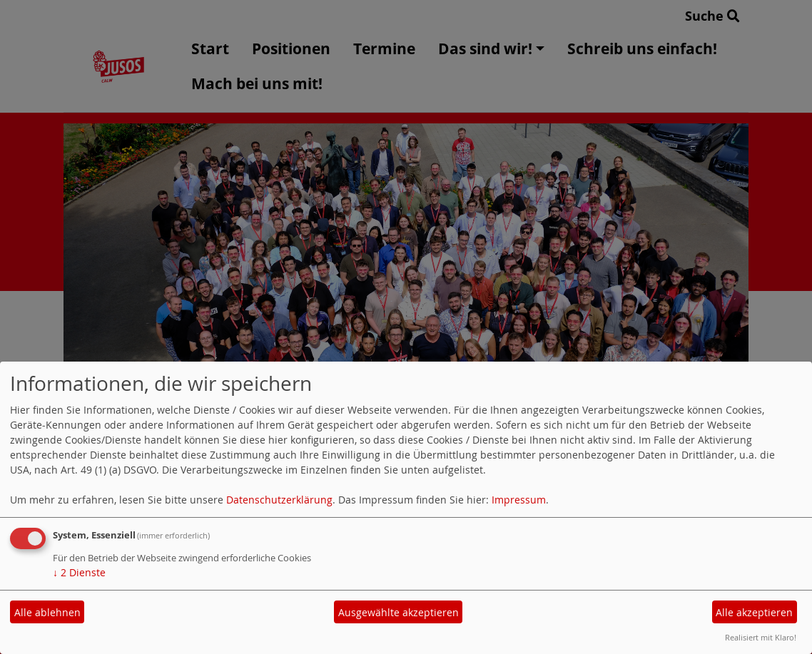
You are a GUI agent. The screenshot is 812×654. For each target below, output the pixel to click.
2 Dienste (79, 572)
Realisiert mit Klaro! (761, 637)
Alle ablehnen (47, 612)
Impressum (519, 500)
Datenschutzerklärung (279, 500)
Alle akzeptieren (754, 612)
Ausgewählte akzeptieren (399, 612)
